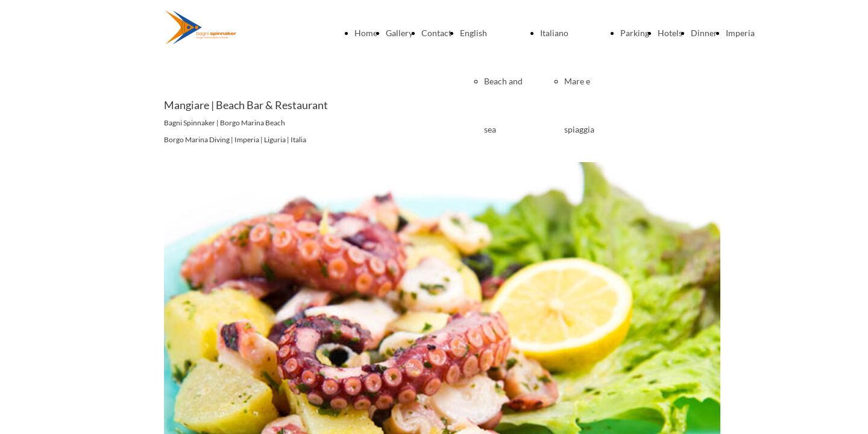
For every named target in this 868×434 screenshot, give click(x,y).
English (473, 33)
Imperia (740, 33)
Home (366, 33)
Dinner (704, 33)
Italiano (554, 33)
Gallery (399, 33)
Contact (436, 33)
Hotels (670, 33)
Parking (635, 33)
